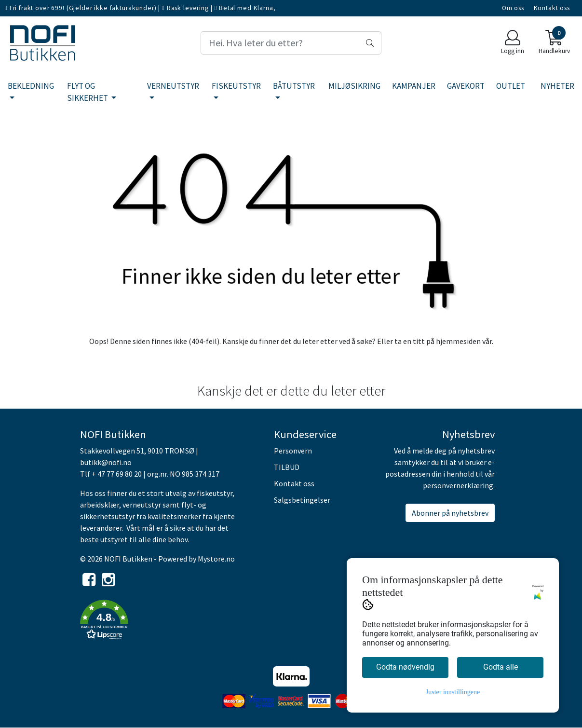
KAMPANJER (414, 86)
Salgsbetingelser (302, 500)
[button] (170, 621)
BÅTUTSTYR (294, 86)
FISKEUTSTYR (236, 86)
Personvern (293, 451)
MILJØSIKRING (354, 86)
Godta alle (501, 667)
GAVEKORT (466, 86)
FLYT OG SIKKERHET (88, 92)
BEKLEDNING (31, 86)
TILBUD (287, 467)
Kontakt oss (552, 8)
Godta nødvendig (405, 667)
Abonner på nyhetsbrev (450, 513)
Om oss (513, 8)
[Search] (291, 43)
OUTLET (511, 86)
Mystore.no (216, 559)
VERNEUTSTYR (173, 86)
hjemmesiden (458, 341)
